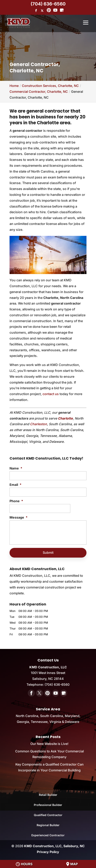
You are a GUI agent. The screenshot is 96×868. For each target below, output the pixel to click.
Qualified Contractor (48, 815)
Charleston (38, 424)
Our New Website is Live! (49, 744)
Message (19, 517)
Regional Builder (48, 825)
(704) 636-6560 (48, 4)
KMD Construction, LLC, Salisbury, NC (54, 846)
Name (16, 468)
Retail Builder (48, 795)
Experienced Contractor (48, 835)
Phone (16, 501)
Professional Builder (48, 805)
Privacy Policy (48, 852)
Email (15, 485)
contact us (51, 394)
